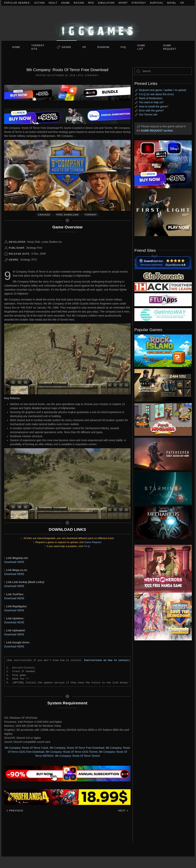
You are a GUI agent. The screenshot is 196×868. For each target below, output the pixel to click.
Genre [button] (66, 47)
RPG (91, 3)
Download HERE (14, 562)
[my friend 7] (163, 314)
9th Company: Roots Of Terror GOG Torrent (72, 752)
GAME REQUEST (170, 47)
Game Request (93, 542)
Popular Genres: (17, 3)
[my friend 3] (163, 287)
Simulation (106, 3)
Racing (79, 3)
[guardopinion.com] (163, 262)
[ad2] (160, 569)
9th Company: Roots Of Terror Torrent (78, 756)
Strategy (139, 3)
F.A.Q (87, 546)
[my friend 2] (163, 276)
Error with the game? (151, 110)
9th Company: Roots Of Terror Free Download (77, 748)
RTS (81, 75)
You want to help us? (151, 102)
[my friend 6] (163, 300)
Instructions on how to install (106, 660)
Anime (66, 3)
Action (39, 3)
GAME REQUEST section (157, 131)
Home (16, 47)
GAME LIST (141, 47)
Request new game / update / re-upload (163, 90)
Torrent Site (38, 47)
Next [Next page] (123, 811)
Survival (157, 3)
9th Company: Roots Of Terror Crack (26, 748)
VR (182, 3)
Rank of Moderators (151, 98)
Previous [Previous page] (15, 811)
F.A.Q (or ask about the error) (156, 94)
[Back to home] (98, 23)
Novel (172, 3)
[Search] (163, 71)
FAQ (123, 47)
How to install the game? (154, 106)
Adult (53, 3)
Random (103, 47)
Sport (123, 3)
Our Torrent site (148, 114)
